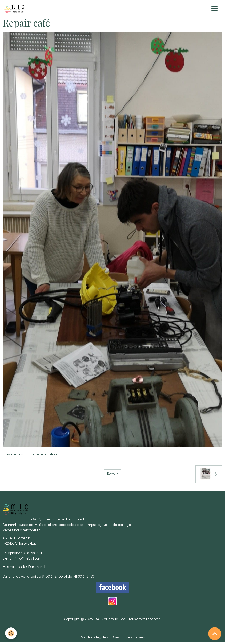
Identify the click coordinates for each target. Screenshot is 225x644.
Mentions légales (94, 637)
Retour (112, 474)
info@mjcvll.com (29, 559)
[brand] (15, 9)
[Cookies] (11, 633)
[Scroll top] (215, 634)
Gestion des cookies (129, 637)
